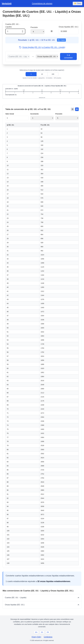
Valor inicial (10, 114)
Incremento (35, 114)
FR (48, 632)
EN (36, 632)
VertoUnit (7, 4)
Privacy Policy (36, 637)
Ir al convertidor (68, 56)
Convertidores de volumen (42, 3)
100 (53, 74)
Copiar (61, 40)
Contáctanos (48, 637)
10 (42, 74)
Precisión (59, 114)
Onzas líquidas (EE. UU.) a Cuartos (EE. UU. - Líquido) (42, 47)
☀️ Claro (77, 3)
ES (42, 632)
